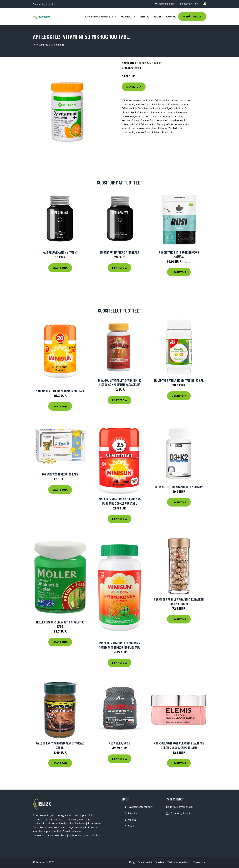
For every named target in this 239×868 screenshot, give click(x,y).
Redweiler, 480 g (120, 743)
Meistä (144, 17)
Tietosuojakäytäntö (179, 862)
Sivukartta (199, 862)
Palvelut (132, 813)
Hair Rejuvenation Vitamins (60, 252)
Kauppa (171, 17)
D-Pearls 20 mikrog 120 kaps (60, 474)
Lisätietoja (134, 87)
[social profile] (56, 4)
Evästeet (160, 862)
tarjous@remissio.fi (188, 4)
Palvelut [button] (127, 17)
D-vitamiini (58, 45)
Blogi (157, 17)
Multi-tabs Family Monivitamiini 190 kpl (179, 380)
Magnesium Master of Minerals (120, 252)
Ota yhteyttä (145, 862)
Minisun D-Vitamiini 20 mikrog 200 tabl (60, 391)
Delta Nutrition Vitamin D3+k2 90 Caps (179, 487)
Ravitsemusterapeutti (100, 17)
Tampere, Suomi (167, 4)
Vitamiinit (42, 45)
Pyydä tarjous (192, 17)
